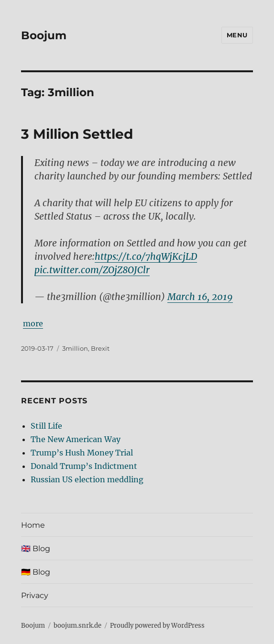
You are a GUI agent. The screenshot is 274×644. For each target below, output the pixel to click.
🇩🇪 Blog (36, 572)
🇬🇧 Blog (36, 549)
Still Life (46, 426)
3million (75, 348)
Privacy (35, 595)
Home (33, 525)
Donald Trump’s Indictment (84, 466)
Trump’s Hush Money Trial (82, 453)
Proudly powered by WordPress (157, 626)
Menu (237, 35)
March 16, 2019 (200, 297)
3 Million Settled (77, 134)
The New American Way (76, 439)
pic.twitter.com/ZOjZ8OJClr (92, 270)
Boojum (44, 35)
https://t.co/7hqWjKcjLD (146, 256)
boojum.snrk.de (77, 626)
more (33, 323)
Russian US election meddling (87, 479)
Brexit (100, 348)
